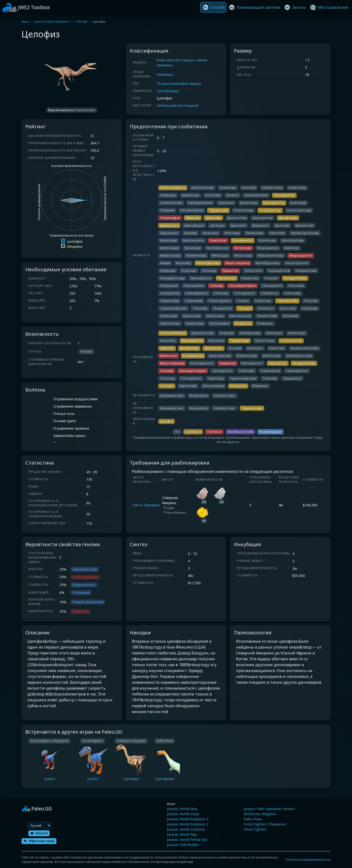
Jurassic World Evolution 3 (187, 819)
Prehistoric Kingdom (260, 814)
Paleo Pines (253, 819)
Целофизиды (168, 91)
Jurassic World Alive (182, 809)
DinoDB (82, 22)
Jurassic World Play (182, 834)
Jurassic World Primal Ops (187, 840)
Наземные (165, 74)
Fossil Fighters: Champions (265, 824)
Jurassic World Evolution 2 (53, 22)
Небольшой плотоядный (177, 105)
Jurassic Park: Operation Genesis (269, 809)
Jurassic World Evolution (186, 829)
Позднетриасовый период (179, 83)
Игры (25, 22)
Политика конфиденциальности (308, 860)
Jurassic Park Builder (183, 845)
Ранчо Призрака (146, 505)
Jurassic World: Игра (183, 814)
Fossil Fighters (255, 829)
